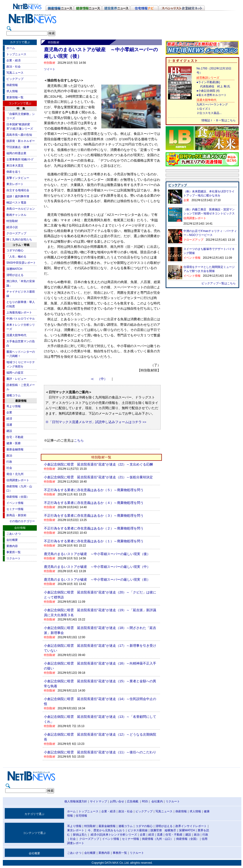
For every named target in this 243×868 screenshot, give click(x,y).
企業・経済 (14, 60)
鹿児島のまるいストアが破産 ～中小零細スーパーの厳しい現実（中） (97, 567)
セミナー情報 (15, 509)
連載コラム (14, 395)
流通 (9, 425)
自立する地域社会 (18, 190)
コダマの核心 (15, 250)
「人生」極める (16, 257)
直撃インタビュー (18, 178)
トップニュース (16, 54)
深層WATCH (14, 269)
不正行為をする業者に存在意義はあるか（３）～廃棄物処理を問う (94, 515)
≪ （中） (101, 379)
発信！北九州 (15, 474)
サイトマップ (98, 801)
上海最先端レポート (19, 312)
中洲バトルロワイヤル (21, 319)
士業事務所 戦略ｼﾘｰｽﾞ (20, 159)
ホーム (11, 48)
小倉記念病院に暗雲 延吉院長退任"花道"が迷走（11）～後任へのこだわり (100, 752)
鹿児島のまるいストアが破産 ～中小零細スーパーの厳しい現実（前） (97, 579)
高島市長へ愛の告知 (19, 135)
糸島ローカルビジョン (21, 209)
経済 (9, 419)
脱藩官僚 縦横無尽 (163, 830)
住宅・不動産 (15, 437)
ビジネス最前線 (138, 830)
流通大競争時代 (16, 335)
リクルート (14, 558)
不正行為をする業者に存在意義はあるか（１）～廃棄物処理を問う (94, 541)
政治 (9, 456)
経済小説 (12, 227)
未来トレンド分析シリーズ (120, 835)
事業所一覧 (14, 552)
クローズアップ (16, 233)
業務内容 (12, 546)
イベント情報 (15, 503)
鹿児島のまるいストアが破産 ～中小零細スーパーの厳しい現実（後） (97, 554)
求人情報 (12, 91)
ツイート (50, 69)
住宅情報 (81, 816)
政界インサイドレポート (191, 826)
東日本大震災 (15, 166)
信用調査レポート (18, 480)
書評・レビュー (16, 379)
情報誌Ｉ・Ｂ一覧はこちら (219, 120)
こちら (79, 441)
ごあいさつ (14, 534)
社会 (9, 468)
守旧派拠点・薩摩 (18, 147)
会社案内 (157, 801)
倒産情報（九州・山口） (158, 839)
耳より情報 (14, 406)
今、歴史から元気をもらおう (106, 830)
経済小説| (97, 835)
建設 (9, 431)
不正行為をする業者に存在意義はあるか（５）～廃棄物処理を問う (94, 490)
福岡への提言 (15, 373)
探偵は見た (80, 835)
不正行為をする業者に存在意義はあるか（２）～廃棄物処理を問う (94, 528)
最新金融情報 (15, 449)
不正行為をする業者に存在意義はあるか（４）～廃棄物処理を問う (94, 503)
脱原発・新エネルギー (21, 141)
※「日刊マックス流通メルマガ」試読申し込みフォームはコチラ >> (96, 422)
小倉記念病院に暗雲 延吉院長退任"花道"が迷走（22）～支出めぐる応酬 (98, 464)
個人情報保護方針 (76, 801)
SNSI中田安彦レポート (21, 263)
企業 (9, 412)
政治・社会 (14, 67)
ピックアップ (15, 79)
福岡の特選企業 (16, 153)
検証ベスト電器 (16, 203)
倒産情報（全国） (18, 497)
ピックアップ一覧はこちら (219, 283)
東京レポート (15, 184)
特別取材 (12, 221)
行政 (9, 462)
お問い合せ (117, 801)
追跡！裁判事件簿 (18, 196)
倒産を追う (14, 172)
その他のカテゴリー (22, 521)
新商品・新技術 (16, 515)
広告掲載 (133, 801)
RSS (145, 801)
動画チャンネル (16, 215)
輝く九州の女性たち (19, 240)
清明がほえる (15, 275)
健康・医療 (14, 443)
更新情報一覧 (15, 97)
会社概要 (12, 540)
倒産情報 (12, 85)
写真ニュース (15, 73)
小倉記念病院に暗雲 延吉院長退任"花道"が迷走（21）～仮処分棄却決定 (98, 477)
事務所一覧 (120, 853)
